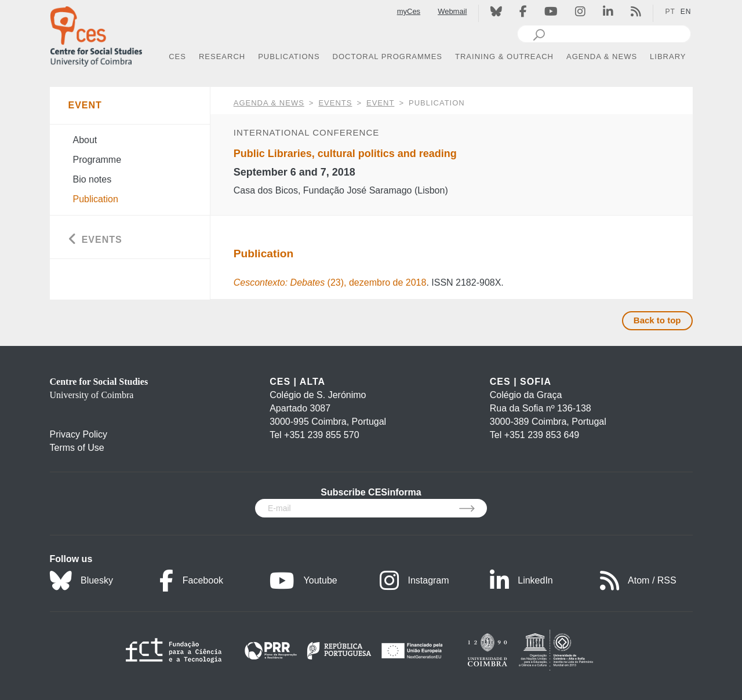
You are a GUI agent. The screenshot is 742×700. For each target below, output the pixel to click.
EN (686, 12)
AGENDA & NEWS (269, 103)
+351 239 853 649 (542, 435)
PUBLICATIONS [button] (289, 56)
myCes (409, 11)
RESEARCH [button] (222, 56)
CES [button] (177, 56)
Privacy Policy (79, 434)
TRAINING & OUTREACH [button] (504, 56)
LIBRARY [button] (668, 56)
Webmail (452, 11)
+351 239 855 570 (321, 435)
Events (335, 103)
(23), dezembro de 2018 (330, 282)
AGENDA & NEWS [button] (602, 56)
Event (380, 103)
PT (670, 12)
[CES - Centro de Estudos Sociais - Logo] (96, 34)
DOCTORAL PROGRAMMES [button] (388, 56)
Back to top (657, 320)
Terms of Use (77, 448)
